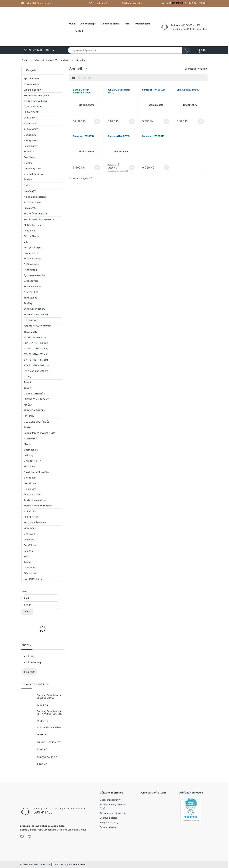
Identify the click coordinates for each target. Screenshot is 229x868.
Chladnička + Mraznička (36, 472)
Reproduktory (31, 146)
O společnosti (142, 24)
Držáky (28, 376)
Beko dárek (30, 466)
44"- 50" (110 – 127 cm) (36, 348)
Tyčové (28, 562)
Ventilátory (29, 118)
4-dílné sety (30, 483)
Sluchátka (29, 151)
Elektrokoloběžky (33, 90)
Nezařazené (30, 124)
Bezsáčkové (30, 545)
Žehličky (28, 180)
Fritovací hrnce (31, 236)
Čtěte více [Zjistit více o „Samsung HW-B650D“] (166, 121)
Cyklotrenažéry (32, 84)
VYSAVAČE (30, 534)
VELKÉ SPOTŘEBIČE (34, 394)
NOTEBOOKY (31, 320)
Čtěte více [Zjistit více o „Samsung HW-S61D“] (97, 168)
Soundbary (29, 157)
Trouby (27, 427)
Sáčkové (28, 551)
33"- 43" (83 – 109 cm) (36, 343)
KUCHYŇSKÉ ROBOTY (36, 214)
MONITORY (30, 528)
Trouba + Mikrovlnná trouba (38, 506)
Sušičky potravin (32, 287)
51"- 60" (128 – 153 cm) (36, 354)
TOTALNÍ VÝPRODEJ (35, 523)
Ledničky (29, 455)
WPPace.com (78, 864)
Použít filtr (29, 672)
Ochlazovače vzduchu (35, 101)
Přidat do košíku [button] (132, 121)
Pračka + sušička (33, 494)
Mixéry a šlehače (33, 259)
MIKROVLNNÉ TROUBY (36, 314)
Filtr (27, 612)
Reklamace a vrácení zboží (113, 813)
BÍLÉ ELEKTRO (31, 517)
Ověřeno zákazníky (132, 3)
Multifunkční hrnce (33, 225)
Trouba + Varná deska (35, 500)
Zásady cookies (108, 827)
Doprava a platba (109, 818)
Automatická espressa (35, 197)
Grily (26, 242)
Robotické (29, 540)
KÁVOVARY (30, 191)
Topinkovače (30, 298)
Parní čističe (30, 568)
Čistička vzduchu (33, 107)
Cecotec (28, 163)
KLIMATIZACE (31, 112)
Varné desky (30, 438)
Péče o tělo (29, 231)
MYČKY (28, 405)
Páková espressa (33, 202)
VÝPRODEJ (30, 511)
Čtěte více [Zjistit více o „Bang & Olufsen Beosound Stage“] (97, 121)
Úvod (72, 24)
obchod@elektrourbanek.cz (38, 3)
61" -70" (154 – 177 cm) (36, 360)
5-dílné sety (30, 489)
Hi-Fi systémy (31, 140)
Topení (27, 382)
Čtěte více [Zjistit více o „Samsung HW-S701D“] (132, 168)
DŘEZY (27, 185)
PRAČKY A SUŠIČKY (35, 410)
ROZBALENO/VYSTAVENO (38, 326)
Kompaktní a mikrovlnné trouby (40, 433)
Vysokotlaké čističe (34, 174)
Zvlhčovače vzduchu (35, 309)
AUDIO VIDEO (31, 129)
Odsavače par (31, 450)
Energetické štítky (109, 822)
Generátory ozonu (33, 168)
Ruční (27, 556)
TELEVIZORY (31, 332)
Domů (24, 60)
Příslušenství (30, 208)
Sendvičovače (31, 281)
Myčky (27, 444)
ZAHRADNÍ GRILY (33, 579)
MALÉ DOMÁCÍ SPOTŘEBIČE (39, 219)
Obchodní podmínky (110, 800)
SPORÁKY (29, 416)
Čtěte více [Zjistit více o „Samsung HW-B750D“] (201, 121)
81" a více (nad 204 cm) (36, 371)
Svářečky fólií (31, 292)
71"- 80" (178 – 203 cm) (36, 365)
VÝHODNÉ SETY (32, 461)
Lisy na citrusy (31, 253)
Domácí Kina (30, 135)
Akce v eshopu (88, 24)
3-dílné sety (30, 478)
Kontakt (79, 31)
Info (127, 24)
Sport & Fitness (32, 78)
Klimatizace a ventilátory (36, 95)
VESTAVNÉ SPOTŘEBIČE (37, 422)
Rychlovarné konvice (34, 275)
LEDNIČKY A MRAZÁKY (36, 399)
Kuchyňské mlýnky (33, 247)
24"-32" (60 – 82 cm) (35, 337)
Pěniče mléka (31, 270)
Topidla (28, 388)
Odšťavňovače (31, 264)
